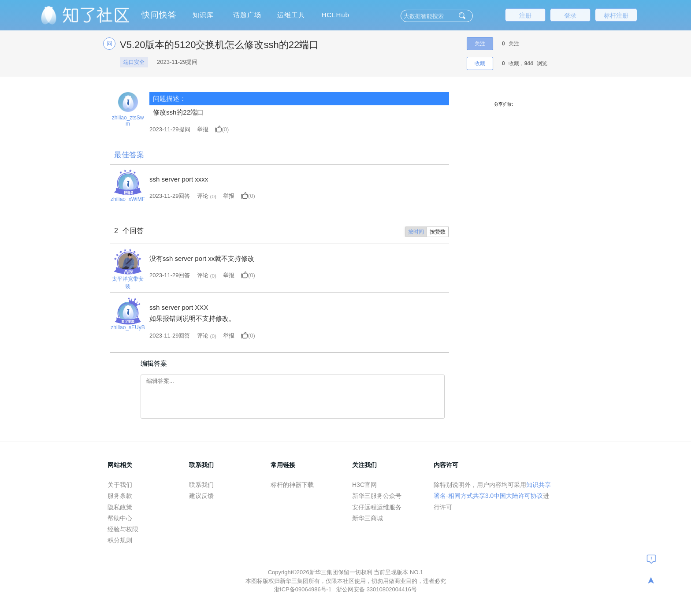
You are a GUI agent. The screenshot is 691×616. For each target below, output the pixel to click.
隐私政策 (120, 507)
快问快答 (159, 15)
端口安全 (134, 62)
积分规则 (120, 540)
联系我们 (201, 485)
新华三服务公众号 (377, 496)
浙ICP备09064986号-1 (304, 589)
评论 (203, 196)
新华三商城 (368, 518)
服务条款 (120, 496)
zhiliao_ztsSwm (128, 121)
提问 (170, 129)
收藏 (480, 63)
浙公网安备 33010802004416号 (377, 589)
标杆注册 (616, 15)
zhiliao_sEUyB (128, 327)
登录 (570, 15)
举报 (203, 129)
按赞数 (438, 232)
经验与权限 (123, 529)
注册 (525, 15)
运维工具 (291, 15)
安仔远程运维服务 (377, 507)
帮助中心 (120, 518)
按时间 (416, 232)
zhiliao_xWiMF (128, 199)
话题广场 (247, 15)
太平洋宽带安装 (128, 283)
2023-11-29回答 (170, 196)
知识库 (203, 15)
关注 (480, 44)
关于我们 (120, 485)
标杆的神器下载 (292, 485)
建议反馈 (201, 496)
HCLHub (335, 15)
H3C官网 (364, 485)
